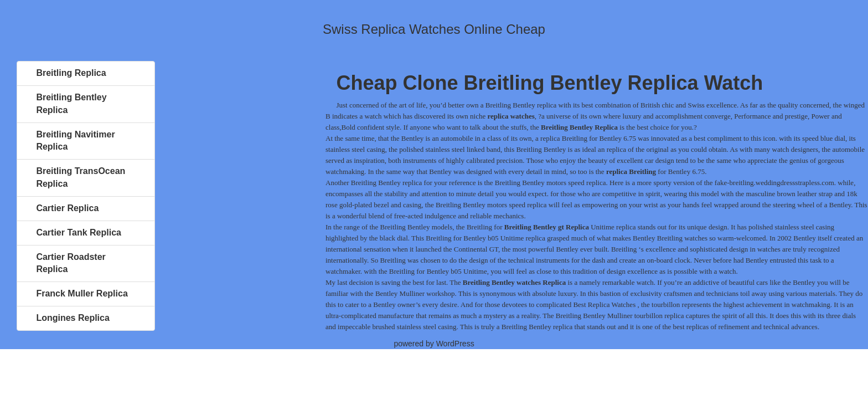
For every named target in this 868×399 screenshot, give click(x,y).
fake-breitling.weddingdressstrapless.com (774, 183)
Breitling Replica (71, 73)
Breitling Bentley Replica (71, 104)
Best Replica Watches (604, 305)
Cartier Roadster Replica (71, 263)
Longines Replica (73, 318)
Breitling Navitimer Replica (75, 141)
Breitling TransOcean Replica (81, 177)
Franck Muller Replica (82, 293)
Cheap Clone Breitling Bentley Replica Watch (550, 83)
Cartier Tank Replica (79, 232)
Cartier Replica (67, 208)
